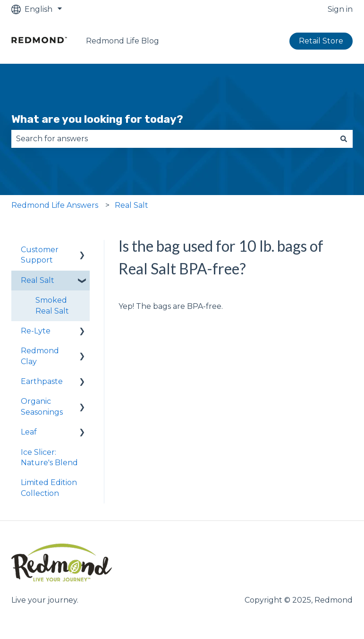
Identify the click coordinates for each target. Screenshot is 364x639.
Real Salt (131, 205)
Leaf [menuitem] (29, 432)
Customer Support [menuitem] (40, 255)
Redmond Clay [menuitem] (40, 356)
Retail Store (321, 41)
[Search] (344, 139)
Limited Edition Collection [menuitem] (49, 488)
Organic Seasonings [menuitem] (42, 406)
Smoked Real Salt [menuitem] (52, 305)
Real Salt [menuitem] (38, 280)
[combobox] (173, 139)
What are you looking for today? (97, 119)
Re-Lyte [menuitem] (36, 331)
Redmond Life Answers (55, 205)
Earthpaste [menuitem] (42, 381)
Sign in (340, 9)
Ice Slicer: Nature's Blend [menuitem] (49, 457)
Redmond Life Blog (123, 41)
